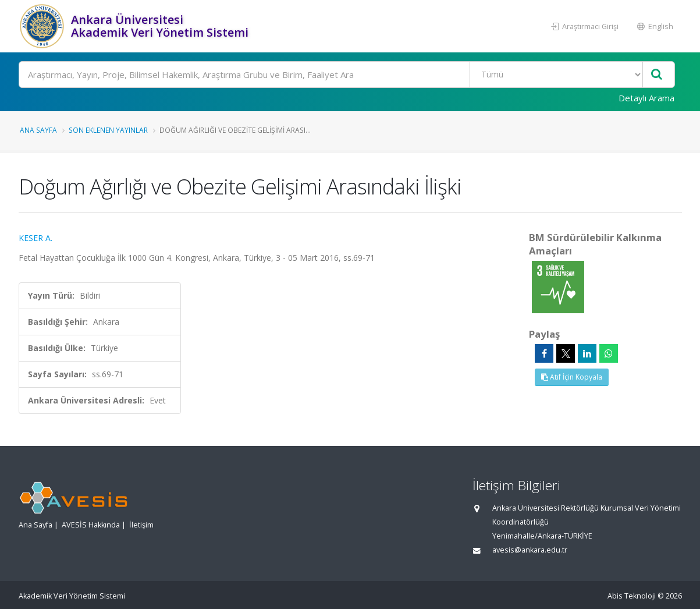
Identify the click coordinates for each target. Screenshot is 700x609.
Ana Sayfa (38, 130)
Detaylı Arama (646, 98)
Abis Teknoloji (632, 596)
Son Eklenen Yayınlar (108, 130)
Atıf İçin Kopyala (572, 377)
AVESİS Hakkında (91, 525)
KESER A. (35, 238)
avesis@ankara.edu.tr (530, 550)
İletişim (141, 525)
